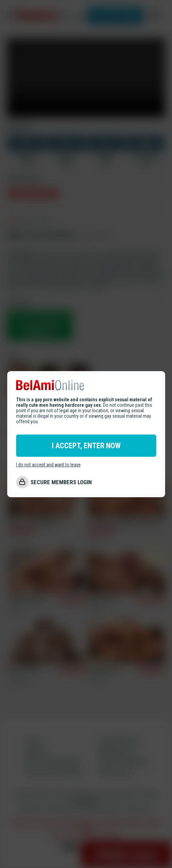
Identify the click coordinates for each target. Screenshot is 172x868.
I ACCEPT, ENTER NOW (86, 446)
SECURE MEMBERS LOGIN (61, 482)
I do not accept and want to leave (48, 465)
